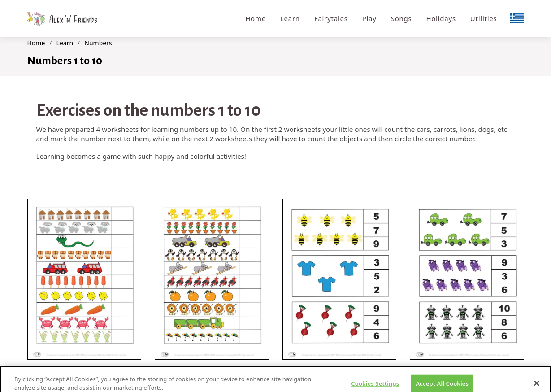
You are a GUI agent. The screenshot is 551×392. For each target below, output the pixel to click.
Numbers (98, 43)
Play (369, 18)
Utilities (484, 18)
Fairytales (331, 18)
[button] (85, 279)
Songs (401, 18)
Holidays (441, 18)
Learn (290, 18)
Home (256, 18)
